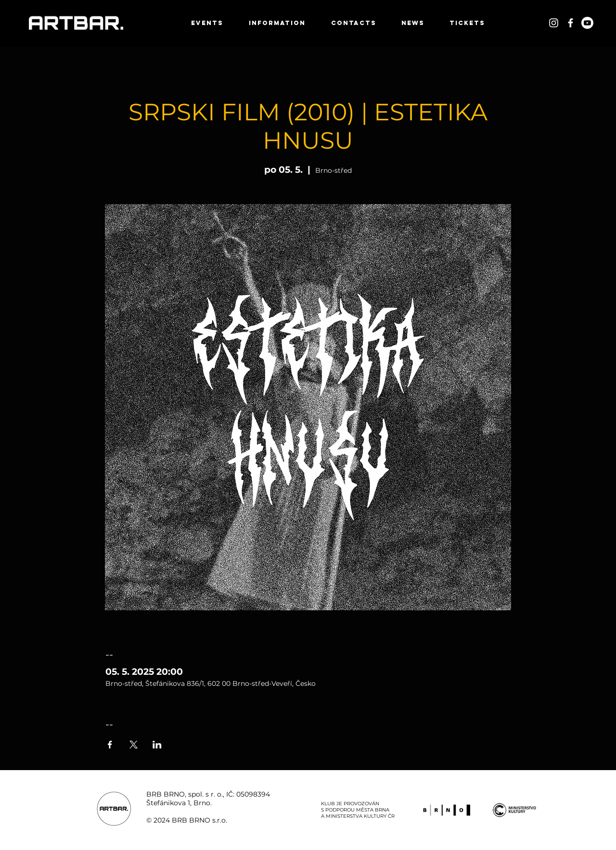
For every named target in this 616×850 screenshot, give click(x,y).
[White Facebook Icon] (571, 23)
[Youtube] (587, 23)
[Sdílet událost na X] (134, 745)
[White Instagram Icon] (554, 23)
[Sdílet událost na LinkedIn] (157, 745)
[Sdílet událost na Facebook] (110, 745)
